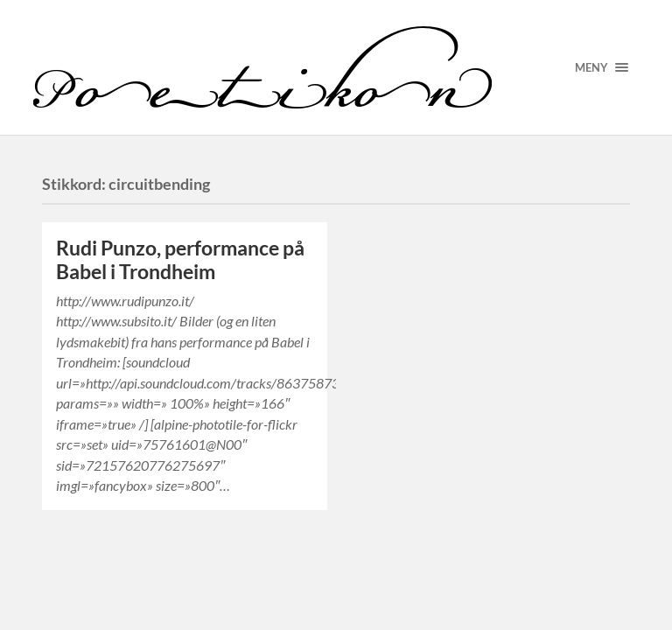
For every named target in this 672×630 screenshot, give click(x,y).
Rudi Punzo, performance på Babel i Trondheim (180, 260)
